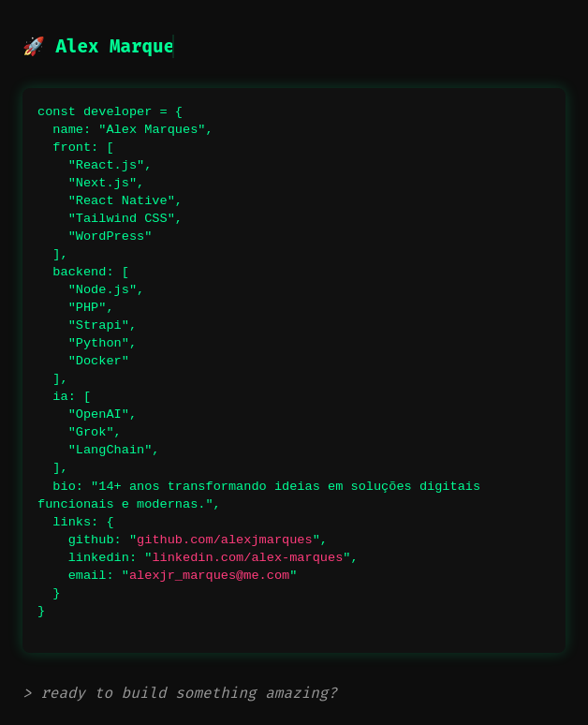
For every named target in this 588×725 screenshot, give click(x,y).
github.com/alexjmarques (225, 540)
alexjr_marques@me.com (209, 576)
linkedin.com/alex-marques (247, 558)
